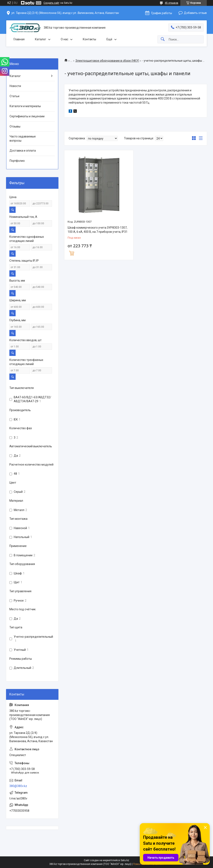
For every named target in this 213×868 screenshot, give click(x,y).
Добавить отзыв (195, 13)
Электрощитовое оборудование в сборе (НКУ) (107, 61)
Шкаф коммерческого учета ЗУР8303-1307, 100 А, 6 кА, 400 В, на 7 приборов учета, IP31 (98, 230)
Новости (15, 86)
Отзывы (15, 126)
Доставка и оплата (23, 151)
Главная (19, 39)
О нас (64, 39)
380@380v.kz (18, 786)
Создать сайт (51, 3)
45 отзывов (172, 3)
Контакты (89, 39)
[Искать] (163, 39)
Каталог (41, 39)
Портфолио (17, 161)
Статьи (14, 96)
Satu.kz (125, 860)
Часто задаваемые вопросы (23, 139)
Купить (72, 253)
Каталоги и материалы (25, 106)
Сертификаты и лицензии (27, 116)
